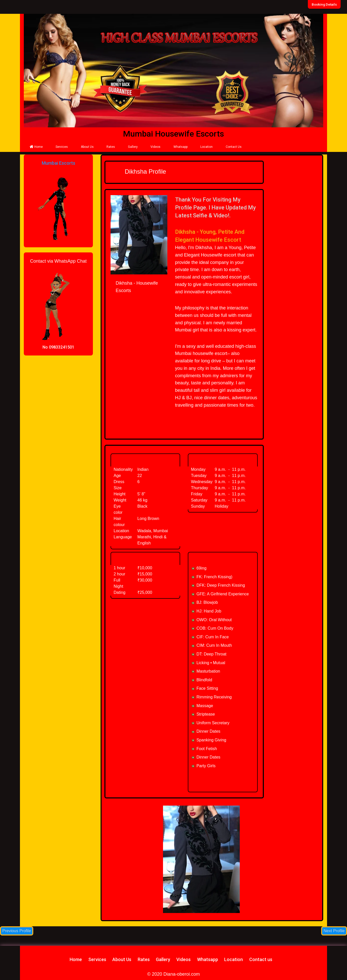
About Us (87, 147)
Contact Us (234, 147)
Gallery (133, 147)
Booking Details (325, 4)
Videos (155, 147)
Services (62, 147)
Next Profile (334, 931)
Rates (111, 147)
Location (207, 147)
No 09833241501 (58, 347)
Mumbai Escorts (58, 163)
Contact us (261, 959)
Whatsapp (181, 147)
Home (36, 147)
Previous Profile (17, 931)
